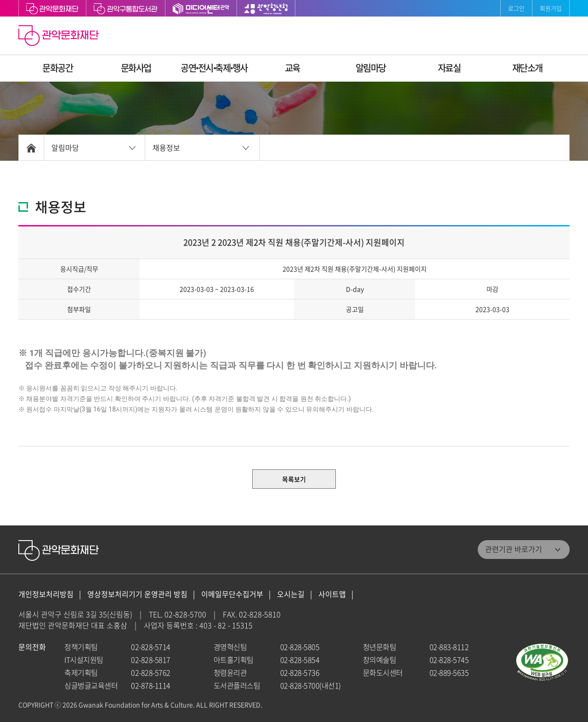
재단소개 (527, 68)
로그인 (516, 8)
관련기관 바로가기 (514, 549)
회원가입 (551, 8)
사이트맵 (332, 594)
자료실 (449, 68)
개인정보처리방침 (46, 594)
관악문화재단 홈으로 (60, 37)
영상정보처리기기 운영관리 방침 (137, 594)
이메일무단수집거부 (232, 594)
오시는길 (291, 594)
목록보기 (294, 479)
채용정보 (166, 147)
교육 (292, 68)
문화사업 (136, 68)
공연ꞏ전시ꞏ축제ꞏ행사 (214, 68)
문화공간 (57, 68)
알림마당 (371, 68)
